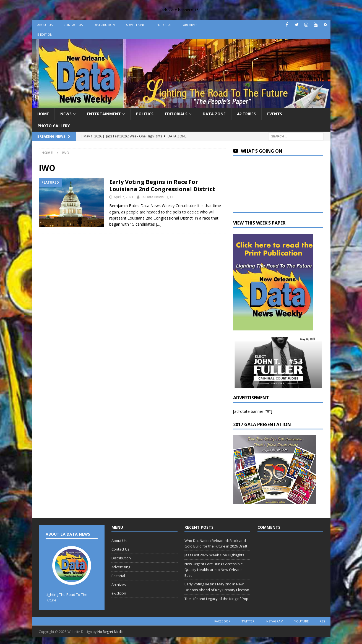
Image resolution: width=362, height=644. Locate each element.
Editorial (164, 25)
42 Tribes (246, 114)
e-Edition (45, 34)
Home (43, 114)
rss (322, 621)
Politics (145, 114)
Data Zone (214, 114)
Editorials (176, 114)
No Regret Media (110, 632)
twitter (248, 621)
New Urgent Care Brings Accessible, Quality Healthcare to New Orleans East (214, 570)
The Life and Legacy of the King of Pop (216, 599)
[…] (159, 224)
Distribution (104, 25)
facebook (222, 621)
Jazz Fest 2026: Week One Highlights (214, 555)
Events (275, 114)
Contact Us (73, 25)
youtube (301, 621)
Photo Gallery (54, 126)
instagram (274, 621)
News (66, 114)
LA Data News (152, 197)
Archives (190, 25)
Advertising (136, 25)
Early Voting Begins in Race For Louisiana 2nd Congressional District (162, 185)
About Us (45, 25)
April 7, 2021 (123, 197)
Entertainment (104, 114)
